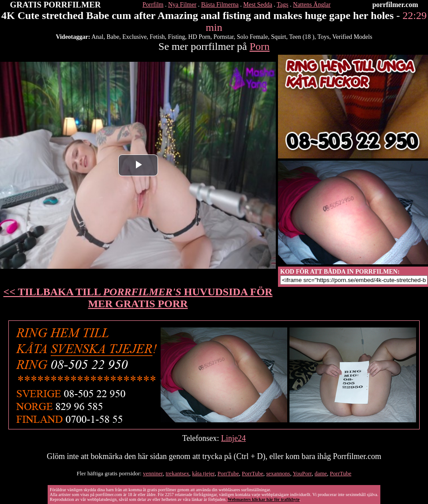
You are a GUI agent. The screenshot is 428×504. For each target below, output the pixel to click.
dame (321, 473)
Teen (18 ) (302, 37)
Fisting (177, 37)
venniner (153, 473)
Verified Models (352, 37)
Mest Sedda (258, 5)
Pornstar (224, 37)
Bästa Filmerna (220, 5)
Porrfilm (153, 5)
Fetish (157, 37)
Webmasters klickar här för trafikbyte (264, 499)
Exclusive (134, 37)
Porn (260, 46)
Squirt (278, 37)
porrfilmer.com (395, 5)
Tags (282, 5)
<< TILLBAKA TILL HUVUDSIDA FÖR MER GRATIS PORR (138, 298)
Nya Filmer (182, 5)
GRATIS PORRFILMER (56, 5)
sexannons (278, 473)
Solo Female (252, 37)
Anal (97, 37)
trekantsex (177, 473)
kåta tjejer (203, 473)
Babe (113, 37)
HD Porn (199, 37)
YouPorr (302, 473)
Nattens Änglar (312, 5)
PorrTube (228, 473)
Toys (323, 37)
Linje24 (233, 438)
